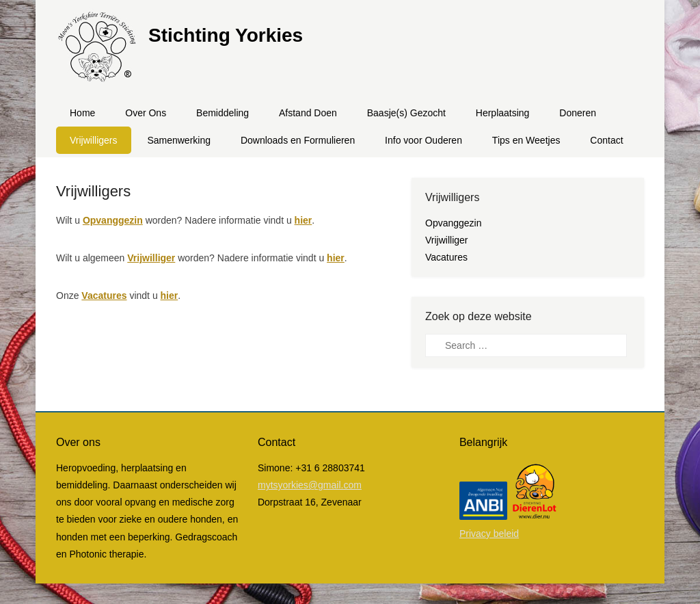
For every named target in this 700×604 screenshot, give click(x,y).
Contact (606, 140)
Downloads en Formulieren (298, 140)
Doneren (578, 113)
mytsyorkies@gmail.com (310, 485)
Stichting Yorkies (226, 35)
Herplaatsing (503, 113)
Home (82, 113)
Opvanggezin (113, 220)
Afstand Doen (308, 113)
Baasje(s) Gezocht (406, 113)
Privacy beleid (489, 534)
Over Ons (146, 113)
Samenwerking (179, 140)
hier (304, 220)
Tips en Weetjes (526, 140)
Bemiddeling (223, 113)
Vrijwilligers (94, 140)
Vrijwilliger (151, 258)
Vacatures (104, 296)
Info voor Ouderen (423, 140)
